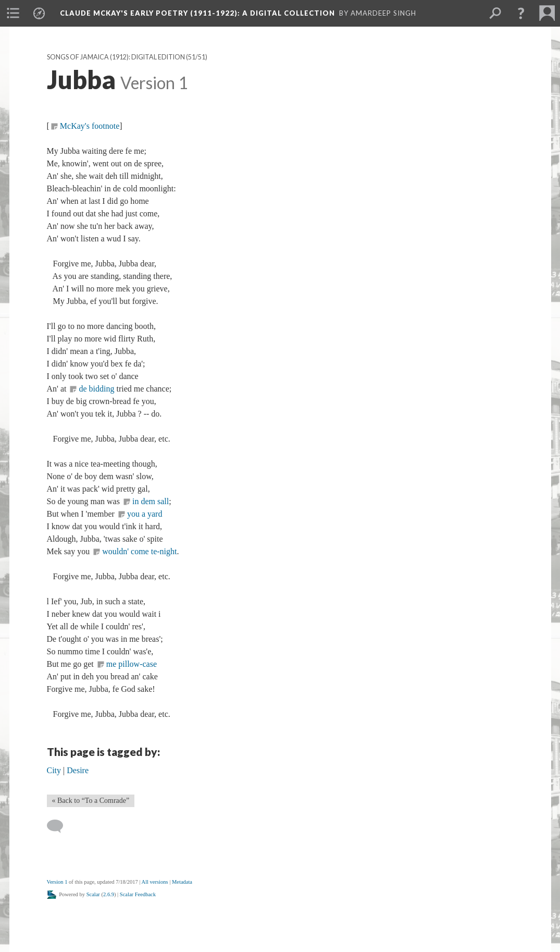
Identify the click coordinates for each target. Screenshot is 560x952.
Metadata (182, 882)
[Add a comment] (60, 826)
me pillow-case (132, 664)
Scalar (93, 894)
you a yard (145, 514)
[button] (521, 13)
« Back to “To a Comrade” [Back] (91, 801)
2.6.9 (109, 894)
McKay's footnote (90, 126)
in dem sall (151, 501)
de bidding (96, 389)
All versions (155, 882)
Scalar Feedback (138, 894)
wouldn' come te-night (139, 551)
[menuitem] (13, 13)
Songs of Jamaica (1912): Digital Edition (116, 57)
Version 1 (57, 882)
